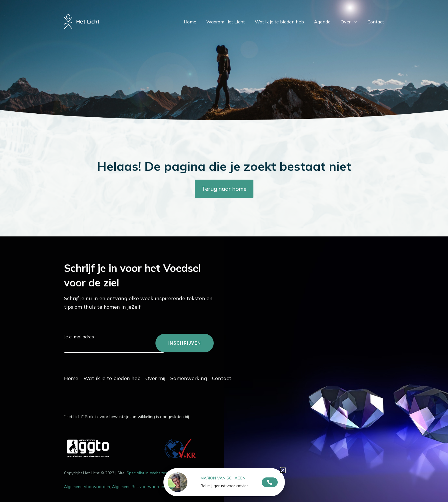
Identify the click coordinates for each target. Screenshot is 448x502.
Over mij (165, 377)
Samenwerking (204, 377)
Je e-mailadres (79, 337)
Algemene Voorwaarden (87, 485)
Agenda (322, 30)
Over (349, 30)
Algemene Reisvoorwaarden (139, 485)
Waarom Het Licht (226, 30)
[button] (283, 470)
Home (190, 30)
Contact (376, 30)
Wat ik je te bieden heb (279, 30)
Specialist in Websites (147, 471)
